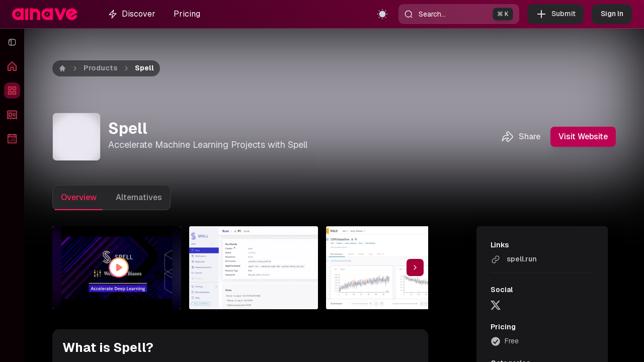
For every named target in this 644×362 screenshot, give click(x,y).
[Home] (62, 68)
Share (520, 137)
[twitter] (496, 305)
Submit (555, 14)
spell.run (514, 259)
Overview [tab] (79, 197)
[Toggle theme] (382, 14)
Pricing (187, 14)
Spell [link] (144, 68)
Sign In (612, 14)
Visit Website (583, 137)
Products (101, 68)
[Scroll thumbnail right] (415, 267)
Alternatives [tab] (139, 197)
